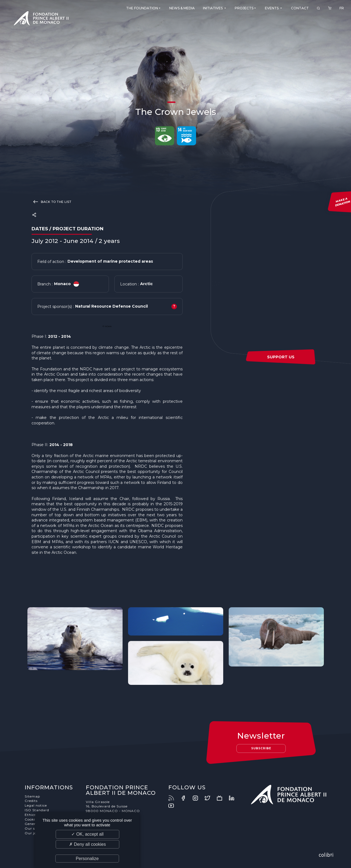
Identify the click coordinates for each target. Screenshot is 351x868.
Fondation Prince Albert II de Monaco (41, 19)
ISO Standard (37, 810)
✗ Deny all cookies (87, 844)
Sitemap (32, 796)
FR (342, 8)
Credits (31, 801)
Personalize (87, 859)
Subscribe (261, 748)
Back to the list (51, 202)
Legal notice (36, 805)
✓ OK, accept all (87, 834)
